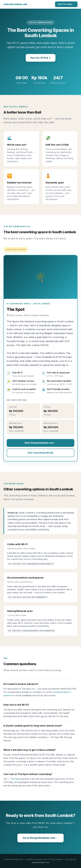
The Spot (15, 779)
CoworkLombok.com (15, 4)
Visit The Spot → (66, 4)
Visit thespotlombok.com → (40, 443)
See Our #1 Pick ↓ (41, 58)
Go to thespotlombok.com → (40, 838)
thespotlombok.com (40, 862)
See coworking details (40, 453)
